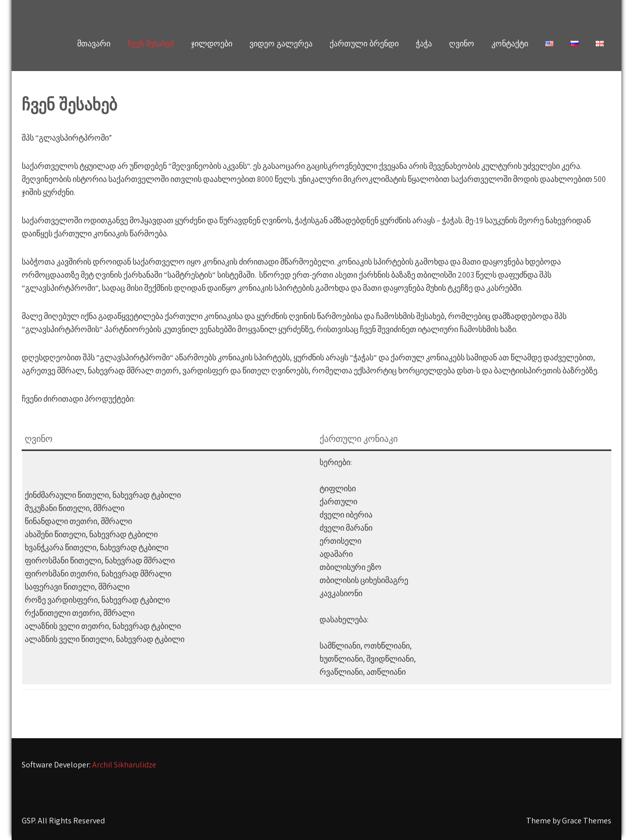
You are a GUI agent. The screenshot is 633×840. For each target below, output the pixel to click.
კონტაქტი (510, 44)
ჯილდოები (212, 44)
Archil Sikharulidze (124, 765)
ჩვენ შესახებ (151, 44)
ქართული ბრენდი (364, 44)
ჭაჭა (424, 44)
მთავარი (94, 44)
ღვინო (462, 44)
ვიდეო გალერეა (281, 44)
